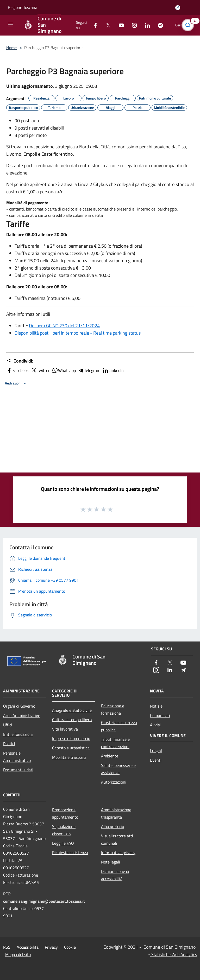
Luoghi (156, 751)
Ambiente (110, 756)
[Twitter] (106, 25)
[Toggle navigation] (10, 25)
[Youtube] (119, 25)
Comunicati (160, 715)
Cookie (70, 947)
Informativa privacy (118, 853)
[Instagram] (132, 25)
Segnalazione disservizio (64, 830)
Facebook (17, 370)
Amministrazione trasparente (116, 813)
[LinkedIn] (145, 25)
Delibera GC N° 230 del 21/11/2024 (64, 326)
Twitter (40, 370)
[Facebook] (93, 25)
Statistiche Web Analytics (174, 954)
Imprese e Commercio (71, 738)
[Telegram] (158, 25)
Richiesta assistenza (70, 853)
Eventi (156, 760)
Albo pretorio (113, 826)
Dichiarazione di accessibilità (115, 875)
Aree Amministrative (22, 715)
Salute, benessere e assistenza (118, 769)
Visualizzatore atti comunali (117, 839)
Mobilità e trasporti (69, 757)
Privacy (51, 947)
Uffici (8, 725)
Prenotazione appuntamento (65, 813)
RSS (7, 947)
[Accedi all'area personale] (178, 8)
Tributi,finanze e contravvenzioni (115, 743)
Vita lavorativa (65, 729)
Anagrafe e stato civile (72, 710)
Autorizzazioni (114, 782)
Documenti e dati (18, 770)
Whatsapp (64, 370)
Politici (9, 744)
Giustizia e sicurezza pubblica (119, 726)
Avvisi (155, 725)
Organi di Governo (19, 706)
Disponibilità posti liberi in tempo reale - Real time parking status (78, 333)
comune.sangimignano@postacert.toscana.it (44, 901)
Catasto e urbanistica (71, 748)
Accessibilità (28, 947)
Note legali (111, 862)
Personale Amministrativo (17, 757)
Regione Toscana (23, 7)
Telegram (89, 370)
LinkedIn (113, 370)
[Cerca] (189, 25)
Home (11, 48)
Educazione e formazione (113, 709)
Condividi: (20, 361)
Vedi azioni (17, 383)
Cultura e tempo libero (72, 720)
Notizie (156, 706)
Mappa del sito (18, 954)
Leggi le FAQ (63, 843)
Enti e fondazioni (18, 734)
